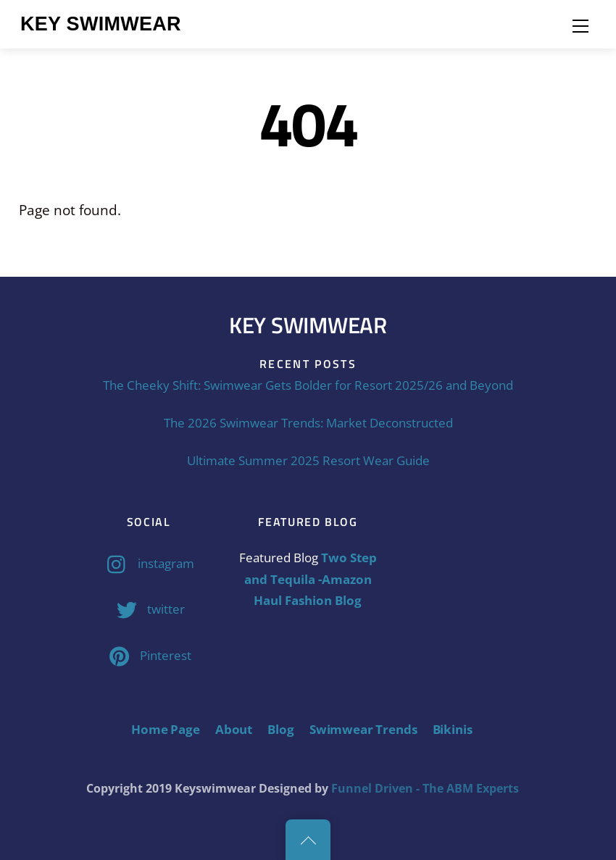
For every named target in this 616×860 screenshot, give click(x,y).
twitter (147, 609)
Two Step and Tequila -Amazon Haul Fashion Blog (311, 579)
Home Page (165, 729)
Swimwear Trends (363, 729)
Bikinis (453, 729)
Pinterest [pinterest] (147, 655)
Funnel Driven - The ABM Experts (425, 788)
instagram (147, 563)
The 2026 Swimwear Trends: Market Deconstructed (308, 423)
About (234, 729)
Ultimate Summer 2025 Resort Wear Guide (308, 460)
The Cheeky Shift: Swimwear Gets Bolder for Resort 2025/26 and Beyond (308, 385)
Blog (280, 729)
